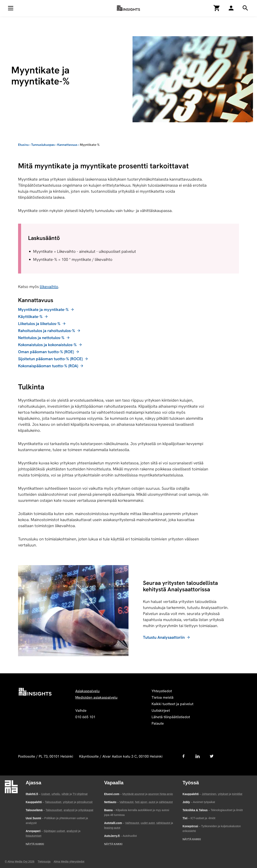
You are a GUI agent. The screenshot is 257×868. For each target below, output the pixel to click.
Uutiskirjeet (161, 710)
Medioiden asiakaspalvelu (96, 697)
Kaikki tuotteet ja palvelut (172, 704)
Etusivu (23, 145)
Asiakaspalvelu (87, 691)
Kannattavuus (67, 145)
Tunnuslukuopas (43, 145)
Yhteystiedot (162, 691)
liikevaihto (49, 287)
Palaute (158, 723)
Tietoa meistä (163, 697)
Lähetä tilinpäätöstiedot (171, 717)
